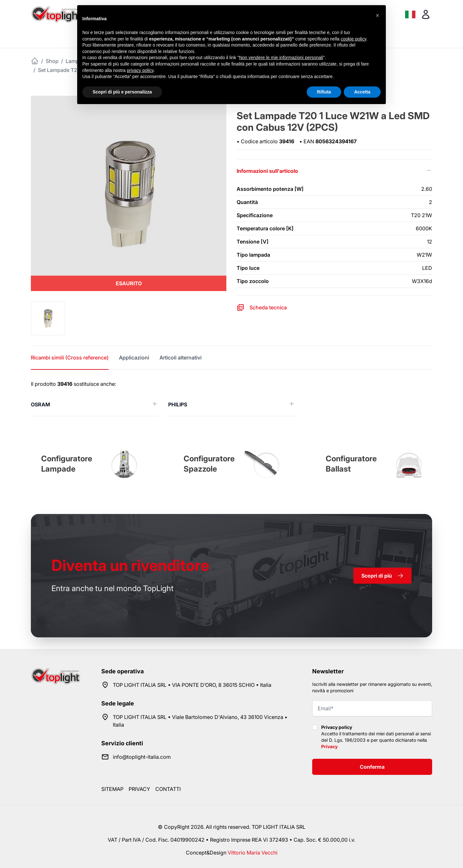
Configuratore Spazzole (209, 464)
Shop (52, 61)
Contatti (168, 789)
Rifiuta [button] (324, 92)
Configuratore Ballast (351, 464)
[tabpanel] (232, 398)
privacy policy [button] (140, 70)
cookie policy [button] (354, 39)
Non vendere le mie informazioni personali (281, 58)
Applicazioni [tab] (134, 358)
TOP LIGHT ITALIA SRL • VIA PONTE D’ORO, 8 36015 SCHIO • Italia (192, 685)
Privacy (329, 746)
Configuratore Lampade (67, 464)
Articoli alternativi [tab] (181, 358)
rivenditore (130, 565)
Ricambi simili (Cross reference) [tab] (70, 358)
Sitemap (112, 789)
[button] (377, 15)
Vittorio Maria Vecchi (253, 853)
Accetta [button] (362, 92)
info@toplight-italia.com (142, 757)
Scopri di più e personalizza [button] (122, 92)
